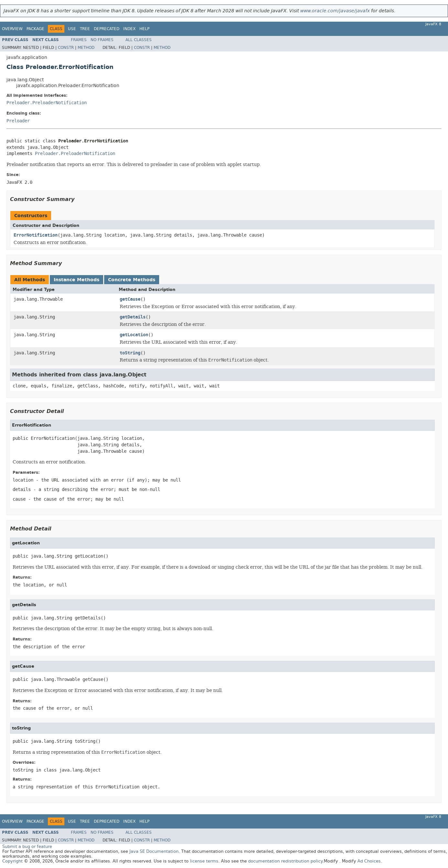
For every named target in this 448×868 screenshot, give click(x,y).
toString (130, 353)
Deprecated (107, 29)
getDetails (133, 317)
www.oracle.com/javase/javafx (335, 11)
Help (144, 29)
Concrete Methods (132, 280)
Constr (66, 48)
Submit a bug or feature (27, 846)
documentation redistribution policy (285, 861)
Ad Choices (369, 861)
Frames (79, 40)
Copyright (12, 861)
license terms (204, 861)
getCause (130, 299)
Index (129, 29)
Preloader (18, 121)
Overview (12, 29)
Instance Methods (76, 280)
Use (72, 29)
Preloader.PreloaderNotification (47, 103)
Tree (85, 29)
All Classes (139, 40)
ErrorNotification (36, 235)
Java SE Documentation (154, 851)
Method (86, 48)
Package (35, 29)
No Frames (102, 40)
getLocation (134, 335)
